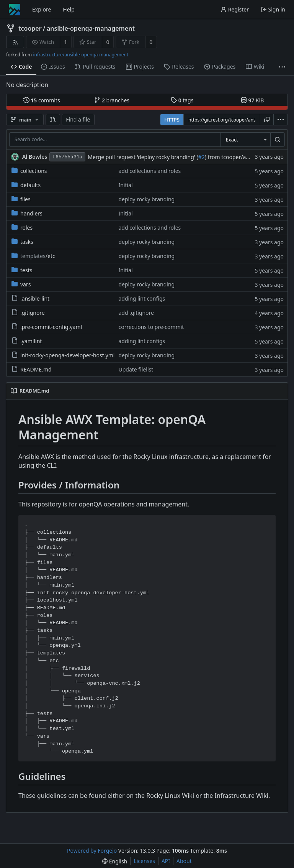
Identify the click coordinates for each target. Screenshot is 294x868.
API (166, 861)
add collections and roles (149, 171)
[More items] (282, 67)
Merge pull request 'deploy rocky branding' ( (143, 157)
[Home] (15, 10)
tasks (22, 242)
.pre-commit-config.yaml (47, 327)
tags (182, 100)
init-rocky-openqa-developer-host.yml (63, 355)
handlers (27, 213)
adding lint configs (142, 298)
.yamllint (27, 341)
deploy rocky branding (146, 199)
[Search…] (278, 140)
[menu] (281, 120)
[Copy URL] (267, 120)
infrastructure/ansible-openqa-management (81, 55)
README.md (32, 369)
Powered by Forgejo (92, 851)
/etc (33, 256)
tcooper (30, 28)
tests (22, 270)
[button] (53, 120)
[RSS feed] (15, 42)
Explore (42, 9)
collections (29, 171)
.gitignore (28, 313)
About (184, 861)
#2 (202, 157)
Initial (125, 185)
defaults (26, 185)
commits (42, 100)
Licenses (144, 861)
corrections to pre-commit (151, 327)
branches (112, 100)
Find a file (78, 119)
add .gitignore (136, 313)
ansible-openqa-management (91, 28)
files (21, 199)
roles (22, 228)
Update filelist (136, 369)
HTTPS (172, 120)
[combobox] (245, 140)
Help (69, 9)
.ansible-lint (30, 298)
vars (21, 284)
